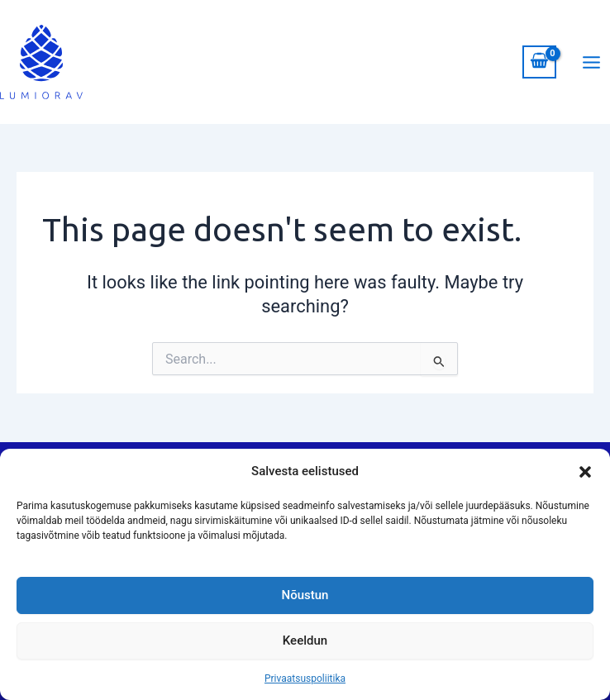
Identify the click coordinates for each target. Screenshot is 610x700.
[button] (585, 472)
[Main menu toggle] (591, 62)
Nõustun (305, 595)
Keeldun (305, 640)
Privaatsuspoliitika (305, 679)
